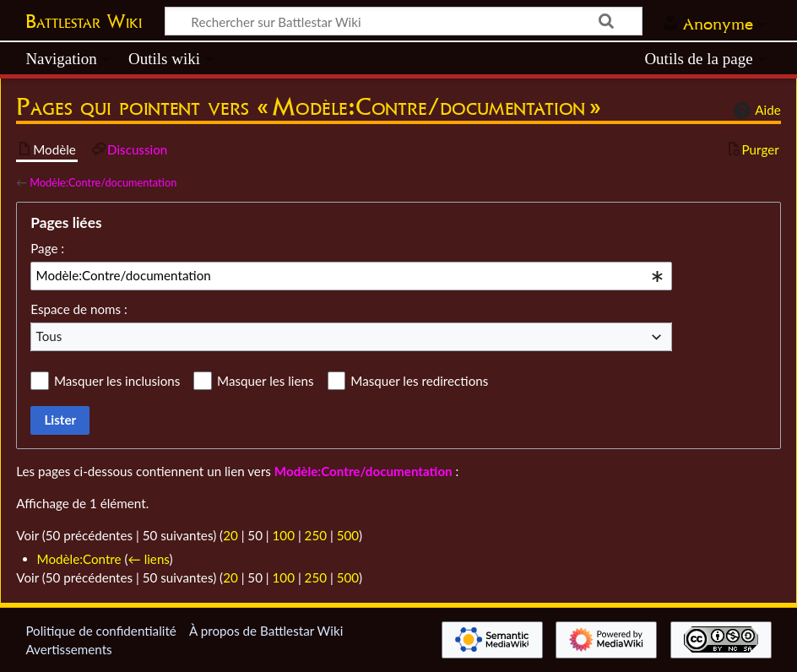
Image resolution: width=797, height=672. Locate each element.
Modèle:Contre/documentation (103, 182)
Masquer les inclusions (117, 381)
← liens (149, 559)
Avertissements (68, 649)
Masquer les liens (265, 381)
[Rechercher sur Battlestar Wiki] (404, 21)
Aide (755, 111)
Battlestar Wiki (84, 21)
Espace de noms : (79, 309)
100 (284, 535)
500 (348, 535)
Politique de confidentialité (100, 631)
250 (316, 535)
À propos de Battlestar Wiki (266, 631)
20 (230, 535)
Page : (47, 248)
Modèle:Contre (79, 559)
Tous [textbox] (49, 336)
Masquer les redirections (419, 381)
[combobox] (351, 276)
